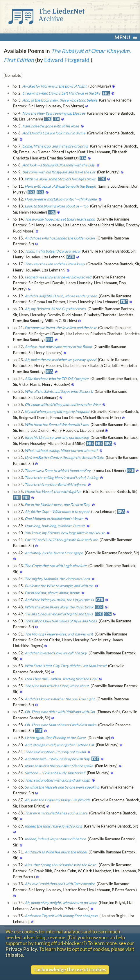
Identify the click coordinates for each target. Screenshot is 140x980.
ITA (56, 119)
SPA (50, 372)
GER (71, 257)
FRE (106, 93)
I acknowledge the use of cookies (70, 970)
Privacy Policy (21, 949)
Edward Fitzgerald (67, 60)
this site (14, 955)
